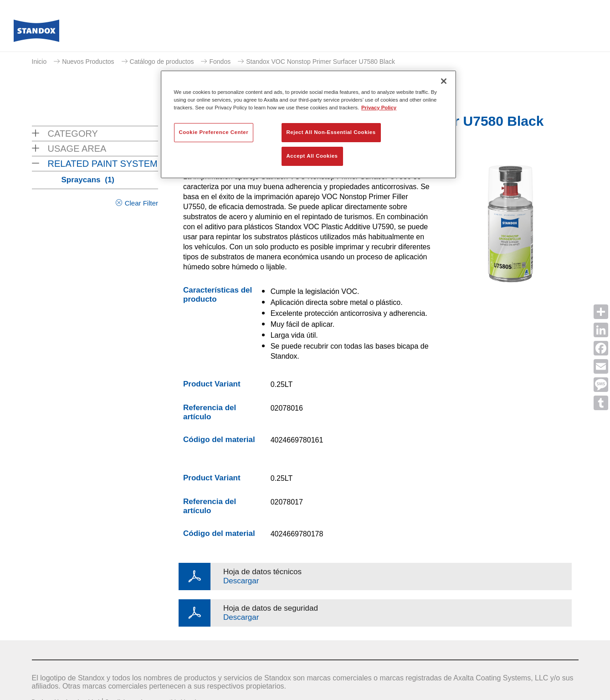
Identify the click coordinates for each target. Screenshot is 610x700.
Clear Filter (141, 203)
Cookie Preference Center (214, 132)
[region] (308, 124)
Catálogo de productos (162, 62)
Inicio (39, 62)
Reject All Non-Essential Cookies (331, 132)
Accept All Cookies (312, 156)
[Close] (444, 81)
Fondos (220, 62)
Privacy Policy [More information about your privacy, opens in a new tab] (379, 108)
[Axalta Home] (36, 33)
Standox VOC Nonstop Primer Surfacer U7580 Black (320, 62)
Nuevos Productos (88, 62)
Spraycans (88, 180)
